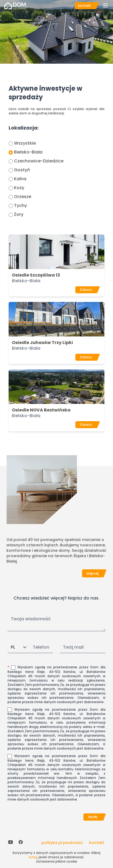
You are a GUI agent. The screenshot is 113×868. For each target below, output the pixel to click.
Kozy (19, 188)
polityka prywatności (62, 843)
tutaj (33, 857)
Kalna (20, 179)
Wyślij (93, 817)
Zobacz (86, 290)
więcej (92, 573)
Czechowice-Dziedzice (39, 161)
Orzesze (23, 197)
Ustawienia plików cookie (57, 861)
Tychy (20, 205)
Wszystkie (25, 143)
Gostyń (22, 170)
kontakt (84, 6)
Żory (19, 214)
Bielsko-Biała (28, 152)
